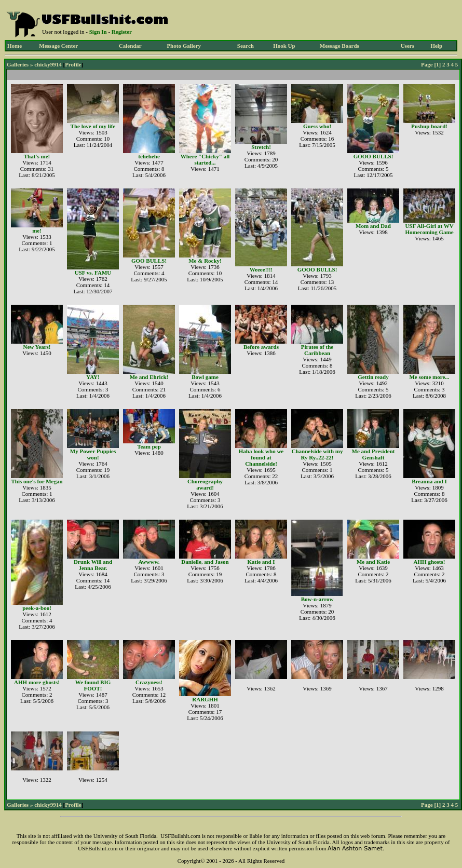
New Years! (37, 347)
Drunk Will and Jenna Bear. (93, 565)
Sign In (98, 32)
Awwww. (149, 562)
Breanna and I (429, 481)
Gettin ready (373, 377)
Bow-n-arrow (317, 599)
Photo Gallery (184, 46)
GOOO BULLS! (373, 156)
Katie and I (261, 562)
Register (122, 32)
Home (15, 46)
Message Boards (339, 46)
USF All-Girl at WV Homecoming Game (429, 229)
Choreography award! (205, 484)
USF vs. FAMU (93, 273)
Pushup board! (429, 126)
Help (436, 46)
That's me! (37, 156)
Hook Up (284, 46)
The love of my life (93, 126)
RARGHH (205, 699)
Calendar (130, 46)
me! (37, 230)
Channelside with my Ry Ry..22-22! (317, 454)
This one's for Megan (37, 481)
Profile (73, 64)
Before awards (261, 347)
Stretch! (261, 147)
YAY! (93, 377)
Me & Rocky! (205, 261)
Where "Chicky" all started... (205, 159)
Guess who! (317, 126)
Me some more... (429, 377)
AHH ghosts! (430, 562)
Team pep (149, 446)
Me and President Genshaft (373, 454)
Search (246, 46)
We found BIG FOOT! (93, 685)
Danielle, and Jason (205, 562)
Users (407, 46)
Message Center (58, 46)
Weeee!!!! (261, 269)
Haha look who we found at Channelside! (261, 457)
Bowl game (205, 377)
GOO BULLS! (149, 261)
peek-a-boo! (37, 608)
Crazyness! (149, 682)
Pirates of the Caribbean (317, 350)
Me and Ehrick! (149, 377)
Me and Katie (373, 562)
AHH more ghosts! (37, 682)
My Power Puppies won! (93, 454)
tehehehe (149, 156)
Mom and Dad (373, 226)
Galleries (18, 64)
